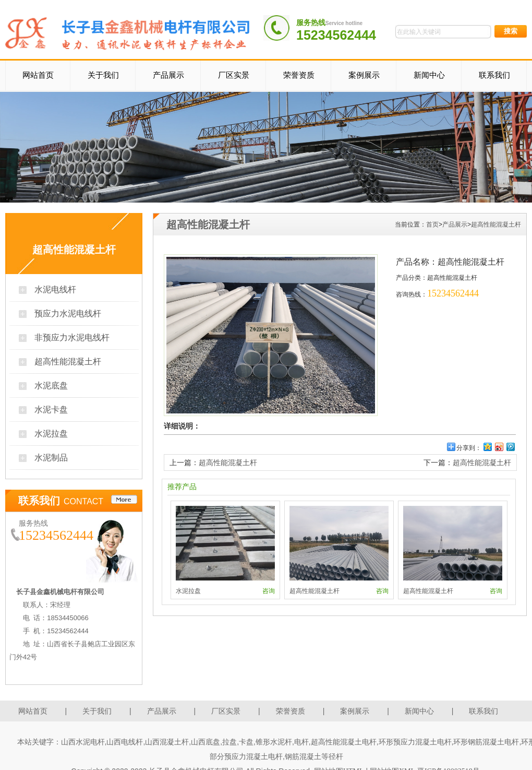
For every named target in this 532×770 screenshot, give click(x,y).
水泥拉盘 (51, 434)
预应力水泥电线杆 (68, 313)
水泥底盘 (51, 386)
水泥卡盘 (51, 410)
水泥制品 (51, 458)
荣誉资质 (299, 75)
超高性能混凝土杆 (68, 362)
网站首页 (38, 75)
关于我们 (103, 75)
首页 (432, 224)
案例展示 (364, 75)
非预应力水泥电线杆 (72, 337)
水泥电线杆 (55, 289)
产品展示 (168, 75)
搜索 (511, 31)
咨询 (269, 591)
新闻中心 (429, 75)
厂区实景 (234, 75)
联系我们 (494, 75)
